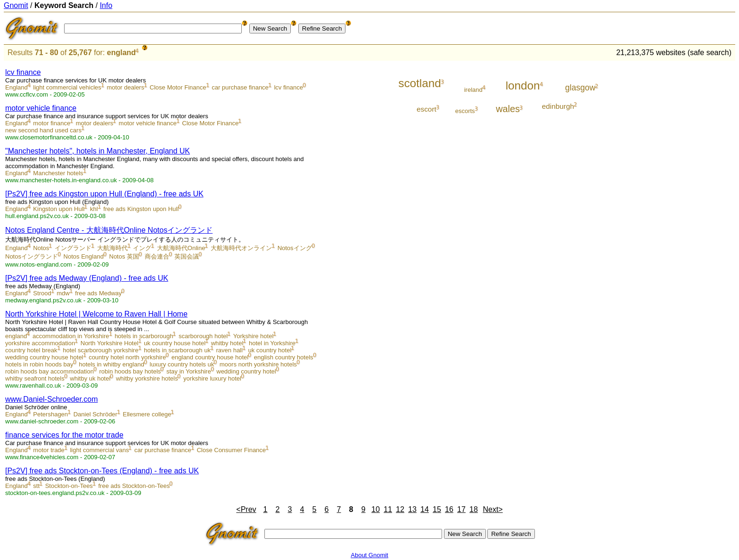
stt (36, 486)
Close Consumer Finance (231, 450)
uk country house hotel (175, 343)
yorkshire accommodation (40, 343)
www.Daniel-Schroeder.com (52, 399)
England (16, 87)
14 (425, 509)
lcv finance (23, 72)
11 (388, 509)
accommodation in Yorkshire (71, 336)
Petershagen (50, 414)
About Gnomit (369, 555)
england (121, 53)
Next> (493, 509)
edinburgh (558, 106)
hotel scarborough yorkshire (100, 350)
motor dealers (125, 87)
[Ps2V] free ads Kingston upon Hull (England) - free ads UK (104, 194)
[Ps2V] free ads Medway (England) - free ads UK (87, 278)
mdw (63, 293)
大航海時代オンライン (241, 248)
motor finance (52, 123)
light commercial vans (99, 450)
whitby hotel (227, 343)
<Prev (246, 509)
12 (400, 509)
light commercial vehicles (67, 87)
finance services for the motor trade (64, 435)
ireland (473, 90)
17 (461, 509)
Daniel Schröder (95, 414)
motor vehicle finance (41, 108)
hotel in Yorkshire (272, 343)
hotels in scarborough (144, 336)
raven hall (230, 350)
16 (449, 509)
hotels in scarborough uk (177, 350)
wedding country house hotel (44, 357)
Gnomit (16, 5)
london (523, 85)
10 (376, 509)
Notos (41, 248)
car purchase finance (240, 87)
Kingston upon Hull (59, 209)
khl (94, 209)
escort (427, 109)
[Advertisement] (696, 203)
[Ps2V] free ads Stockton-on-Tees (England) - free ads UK (102, 471)
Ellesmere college (147, 414)
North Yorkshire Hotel (110, 343)
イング (142, 248)
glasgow (580, 88)
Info (106, 5)
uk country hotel (270, 350)
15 (437, 509)
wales (508, 109)
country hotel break (31, 350)
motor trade (49, 450)
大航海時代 (112, 248)
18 (474, 509)
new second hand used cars (43, 130)
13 (412, 509)
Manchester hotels (58, 173)
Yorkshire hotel (254, 336)
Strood (42, 293)
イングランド (73, 248)
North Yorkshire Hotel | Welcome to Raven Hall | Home (96, 314)
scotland (420, 83)
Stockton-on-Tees (69, 486)
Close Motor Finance (178, 87)
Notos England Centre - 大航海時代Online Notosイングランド (109, 230)
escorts (465, 111)
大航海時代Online (181, 248)
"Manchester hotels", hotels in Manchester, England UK (98, 151)
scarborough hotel (203, 336)
